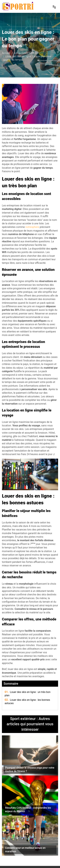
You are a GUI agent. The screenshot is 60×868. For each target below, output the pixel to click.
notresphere (32, 227)
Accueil (6, 53)
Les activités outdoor (26, 53)
